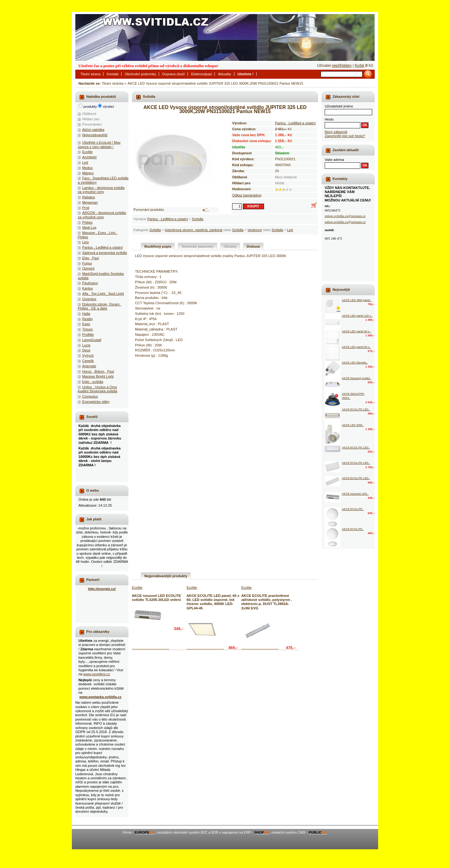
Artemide (89, 366)
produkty (90, 107)
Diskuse (253, 246)
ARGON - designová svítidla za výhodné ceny (102, 215)
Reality (87, 319)
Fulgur (87, 263)
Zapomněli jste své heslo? (345, 136)
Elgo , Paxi (90, 258)
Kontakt (112, 74)
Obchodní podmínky (140, 74)
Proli (86, 208)
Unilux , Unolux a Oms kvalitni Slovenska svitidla (97, 389)
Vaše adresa (334, 160)
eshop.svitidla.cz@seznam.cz (345, 216)
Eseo (86, 324)
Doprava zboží (173, 74)
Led (290, 230)
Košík (360, 66)
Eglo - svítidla (93, 382)
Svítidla (198, 219)
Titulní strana (90, 74)
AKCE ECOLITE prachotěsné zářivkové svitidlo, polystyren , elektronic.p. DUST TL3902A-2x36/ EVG (267, 602)
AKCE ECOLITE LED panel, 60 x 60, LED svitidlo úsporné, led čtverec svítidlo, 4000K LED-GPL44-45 (213, 602)
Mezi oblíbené (286, 177)
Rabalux (89, 197)
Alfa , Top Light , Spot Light (103, 294)
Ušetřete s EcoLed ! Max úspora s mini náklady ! (99, 144)
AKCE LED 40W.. (353, 425)
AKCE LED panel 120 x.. (357, 316)
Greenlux (89, 299)
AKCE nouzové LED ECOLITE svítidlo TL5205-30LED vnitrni (156, 598)
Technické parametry (197, 246)
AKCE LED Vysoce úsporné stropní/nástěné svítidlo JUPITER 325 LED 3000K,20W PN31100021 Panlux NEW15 (215, 83)
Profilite (88, 335)
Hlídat (280, 183)
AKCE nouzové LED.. (355, 494)
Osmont (88, 268)
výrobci (108, 107)
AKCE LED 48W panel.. (357, 300)
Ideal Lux (89, 227)
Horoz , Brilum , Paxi (98, 371)
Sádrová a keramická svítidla (105, 253)
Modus (87, 168)
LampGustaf (92, 340)
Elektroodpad (201, 74)
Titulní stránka (113, 83)
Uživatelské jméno (339, 106)
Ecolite (87, 152)
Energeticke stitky (96, 402)
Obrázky (230, 246)
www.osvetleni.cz (97, 674)
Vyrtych (88, 355)
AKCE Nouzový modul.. (357, 378)
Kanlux (87, 288)
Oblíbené (89, 114)
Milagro (88, 173)
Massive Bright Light (98, 376)
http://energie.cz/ (102, 589)
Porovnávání (92, 124)
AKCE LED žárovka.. (355, 363)
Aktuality (224, 74)
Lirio (85, 242)
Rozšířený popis (158, 246)
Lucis (86, 345)
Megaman (90, 202)
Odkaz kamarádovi (247, 195)
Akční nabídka (93, 130)
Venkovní (255, 230)
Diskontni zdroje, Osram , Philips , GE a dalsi (100, 306)
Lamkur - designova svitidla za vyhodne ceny (101, 190)
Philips (87, 222)
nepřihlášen (342, 66)
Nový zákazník (336, 132)
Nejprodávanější (95, 135)
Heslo (329, 119)
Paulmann (90, 283)
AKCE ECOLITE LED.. (356, 409)
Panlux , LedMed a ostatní (167, 219)
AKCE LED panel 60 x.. (356, 331)
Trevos (87, 329)
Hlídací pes (91, 119)
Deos (86, 350)
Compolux (90, 396)
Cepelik (88, 361)
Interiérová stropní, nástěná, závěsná (193, 230)
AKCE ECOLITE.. (353, 509)
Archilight (89, 157)
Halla (86, 314)
